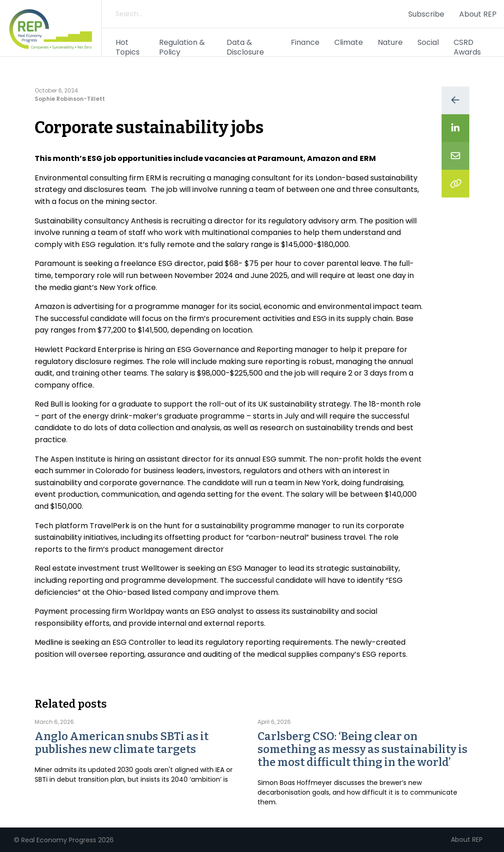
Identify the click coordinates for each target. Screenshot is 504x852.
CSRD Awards (467, 47)
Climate (349, 42)
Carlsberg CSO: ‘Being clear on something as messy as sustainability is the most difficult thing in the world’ (363, 749)
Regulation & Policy (182, 47)
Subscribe (426, 14)
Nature (390, 42)
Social (428, 42)
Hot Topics (128, 47)
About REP (478, 14)
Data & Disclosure (245, 47)
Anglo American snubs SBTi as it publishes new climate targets (122, 743)
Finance (305, 42)
